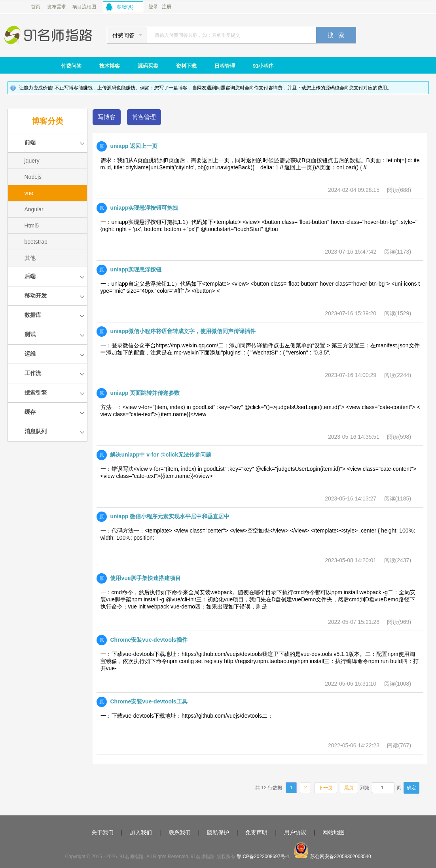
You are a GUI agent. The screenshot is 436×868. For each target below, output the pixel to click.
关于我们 (102, 832)
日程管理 (225, 66)
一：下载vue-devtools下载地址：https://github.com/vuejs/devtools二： (187, 716)
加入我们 (141, 832)
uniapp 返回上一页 (134, 146)
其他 (30, 258)
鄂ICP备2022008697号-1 (263, 857)
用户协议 (295, 832)
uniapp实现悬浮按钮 (136, 269)
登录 (153, 7)
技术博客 (110, 66)
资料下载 (186, 66)
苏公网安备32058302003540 (340, 857)
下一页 (326, 788)
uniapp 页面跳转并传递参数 (145, 393)
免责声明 (256, 832)
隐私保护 (218, 832)
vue (29, 193)
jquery (32, 161)
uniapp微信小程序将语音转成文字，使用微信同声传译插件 (183, 331)
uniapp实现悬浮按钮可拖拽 (144, 208)
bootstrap (36, 242)
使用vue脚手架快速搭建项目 (145, 578)
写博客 (107, 117)
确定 (411, 788)
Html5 (32, 226)
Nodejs (33, 177)
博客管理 (144, 117)
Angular (34, 209)
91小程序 (263, 66)
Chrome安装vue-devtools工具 (149, 701)
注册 (167, 7)
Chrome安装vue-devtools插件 (149, 640)
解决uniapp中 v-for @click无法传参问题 (161, 455)
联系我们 (180, 832)
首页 (36, 7)
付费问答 (71, 66)
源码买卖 (148, 66)
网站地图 (334, 832)
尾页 (349, 788)
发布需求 (57, 7)
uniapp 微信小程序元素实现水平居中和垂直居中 (170, 516)
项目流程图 (84, 7)
